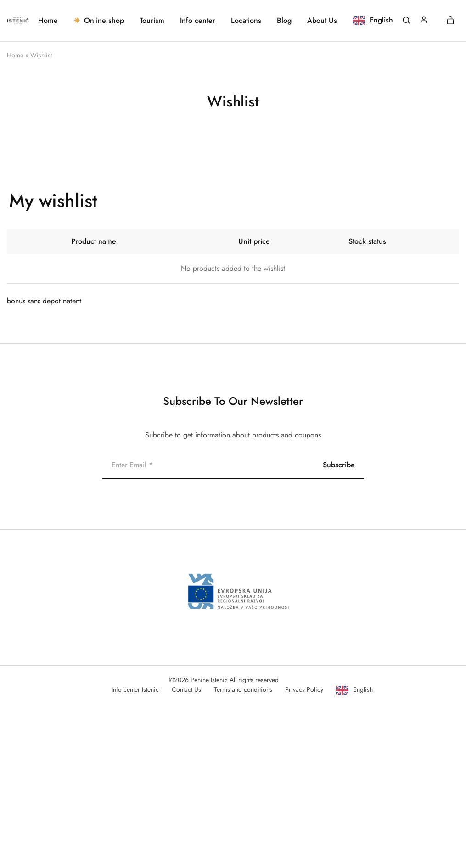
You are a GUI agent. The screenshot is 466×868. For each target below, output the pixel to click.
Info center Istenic (135, 689)
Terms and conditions (243, 689)
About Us (322, 21)
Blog (284, 21)
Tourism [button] (152, 21)
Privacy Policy (304, 689)
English (363, 689)
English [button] (381, 20)
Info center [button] (198, 21)
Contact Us (186, 689)
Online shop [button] (99, 21)
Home (48, 21)
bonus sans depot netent (44, 301)
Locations (246, 21)
